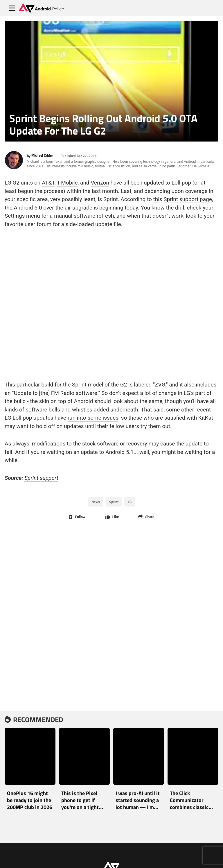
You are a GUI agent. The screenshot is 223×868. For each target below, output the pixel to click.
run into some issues (93, 417)
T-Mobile (67, 181)
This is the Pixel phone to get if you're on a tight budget (80, 804)
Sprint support (41, 477)
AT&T (48, 181)
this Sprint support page (183, 198)
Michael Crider (42, 155)
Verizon (100, 181)
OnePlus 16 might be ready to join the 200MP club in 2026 (30, 800)
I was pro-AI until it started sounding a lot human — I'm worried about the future (138, 807)
